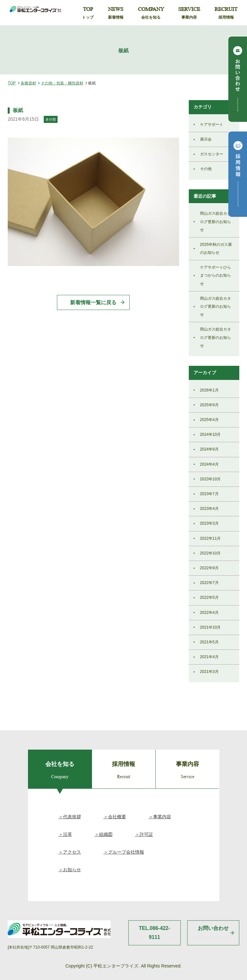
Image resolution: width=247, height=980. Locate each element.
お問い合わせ (213, 928)
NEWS (116, 13)
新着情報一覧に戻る (93, 302)
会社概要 (117, 817)
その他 (206, 169)
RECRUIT (226, 13)
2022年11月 (210, 538)
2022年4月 (209, 613)
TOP (88, 13)
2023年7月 (209, 494)
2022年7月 (209, 583)
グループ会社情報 (126, 852)
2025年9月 (209, 405)
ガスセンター (212, 154)
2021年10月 (210, 627)
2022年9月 (209, 568)
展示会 (206, 139)
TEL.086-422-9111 (155, 933)
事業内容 (162, 817)
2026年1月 (209, 390)
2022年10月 (210, 553)
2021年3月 (209, 672)
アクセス (72, 852)
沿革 (68, 834)
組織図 (106, 834)
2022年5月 (209, 597)
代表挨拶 (72, 817)
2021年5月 (209, 642)
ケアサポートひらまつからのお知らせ (215, 275)
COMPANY (151, 13)
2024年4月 (209, 464)
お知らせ (72, 870)
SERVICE (189, 13)
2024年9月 (209, 449)
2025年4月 (209, 420)
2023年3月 (209, 523)
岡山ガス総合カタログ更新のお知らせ (215, 221)
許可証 (146, 834)
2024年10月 (210, 434)
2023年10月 (210, 479)
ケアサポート (212, 125)
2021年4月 (209, 657)
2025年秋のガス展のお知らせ (216, 249)
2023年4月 (209, 509)
